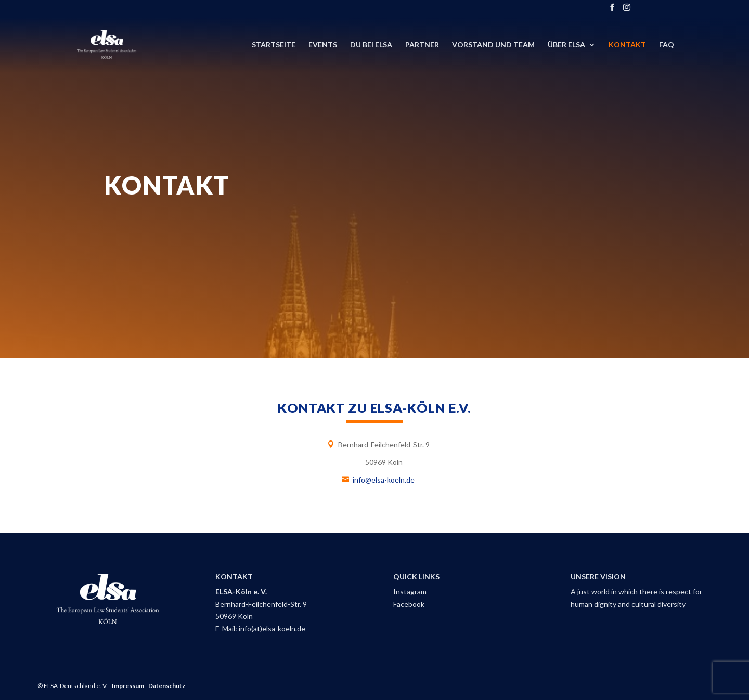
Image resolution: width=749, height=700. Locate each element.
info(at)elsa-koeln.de (272, 628)
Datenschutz (167, 686)
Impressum (128, 686)
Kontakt (627, 45)
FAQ (667, 45)
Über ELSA (566, 45)
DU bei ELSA (371, 45)
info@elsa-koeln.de (384, 480)
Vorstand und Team (493, 45)
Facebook (409, 604)
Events (323, 45)
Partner (422, 45)
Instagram (410, 592)
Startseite (274, 45)
